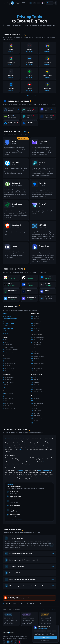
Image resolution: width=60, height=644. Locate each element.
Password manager (15, 505)
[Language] (43, 3)
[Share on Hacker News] (31, 604)
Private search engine (15, 496)
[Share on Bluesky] (21, 604)
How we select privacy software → (15, 519)
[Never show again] (57, 626)
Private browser (14, 492)
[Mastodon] (12, 642)
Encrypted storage (15, 515)
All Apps (25, 3)
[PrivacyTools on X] (35, 3)
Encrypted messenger (16, 501)
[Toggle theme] (38, 3)
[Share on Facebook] (25, 604)
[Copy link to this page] (7, 603)
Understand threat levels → (50, 610)
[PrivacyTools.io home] (11, 3)
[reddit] (16, 642)
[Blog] (4, 642)
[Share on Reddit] (34, 604)
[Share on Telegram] (40, 604)
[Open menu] (56, 3)
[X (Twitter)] (8, 642)
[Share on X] (18, 604)
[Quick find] (50, 3)
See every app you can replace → (29, 95)
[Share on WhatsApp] (37, 604)
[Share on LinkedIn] (28, 604)
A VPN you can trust (15, 510)
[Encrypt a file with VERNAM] (31, 3)
